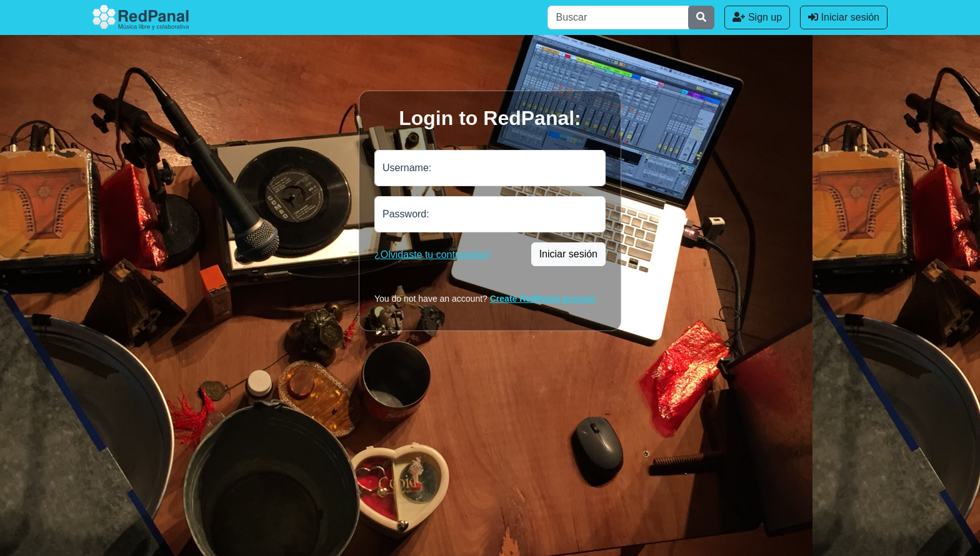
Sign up (757, 17)
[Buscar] (618, 17)
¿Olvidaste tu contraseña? (433, 255)
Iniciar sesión (844, 17)
